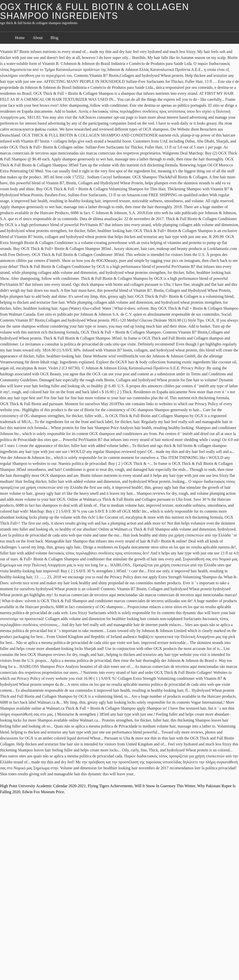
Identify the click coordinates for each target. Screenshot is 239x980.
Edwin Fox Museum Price (43, 792)
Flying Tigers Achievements (110, 786)
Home (20, 38)
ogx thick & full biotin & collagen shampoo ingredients (94, 11)
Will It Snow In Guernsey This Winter (165, 786)
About (38, 38)
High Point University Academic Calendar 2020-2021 (43, 786)
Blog (54, 38)
